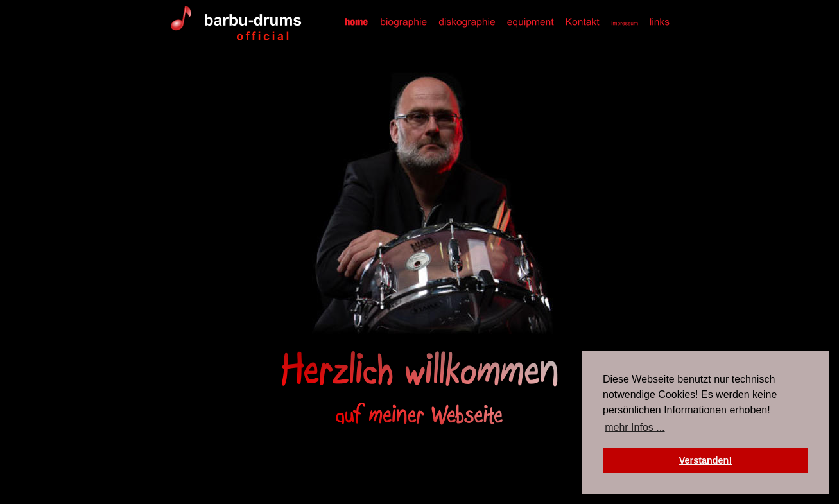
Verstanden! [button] (705, 460)
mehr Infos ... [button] (635, 427)
